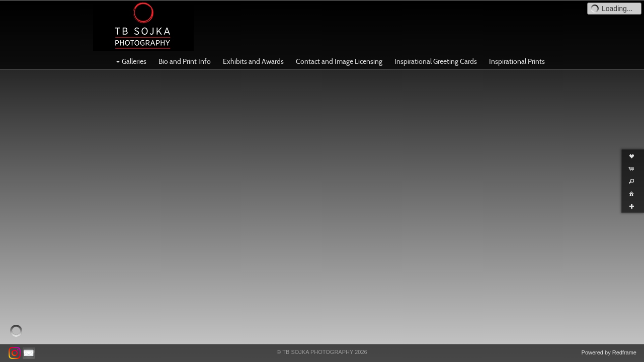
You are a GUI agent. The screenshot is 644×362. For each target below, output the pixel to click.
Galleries (130, 61)
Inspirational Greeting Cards (436, 61)
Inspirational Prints (517, 61)
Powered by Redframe (609, 352)
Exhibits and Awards (253, 61)
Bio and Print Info (185, 61)
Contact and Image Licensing (339, 61)
